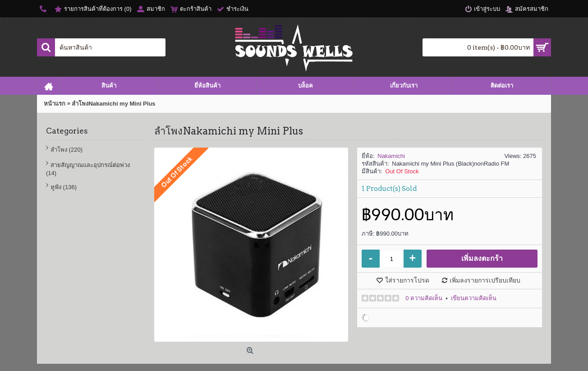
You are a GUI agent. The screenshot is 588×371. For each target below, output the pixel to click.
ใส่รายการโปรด (407, 280)
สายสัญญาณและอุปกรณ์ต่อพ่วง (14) (88, 169)
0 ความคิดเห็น (424, 298)
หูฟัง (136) (64, 187)
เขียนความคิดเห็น (474, 298)
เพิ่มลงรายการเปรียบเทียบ (485, 280)
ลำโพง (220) (67, 150)
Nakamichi (391, 156)
